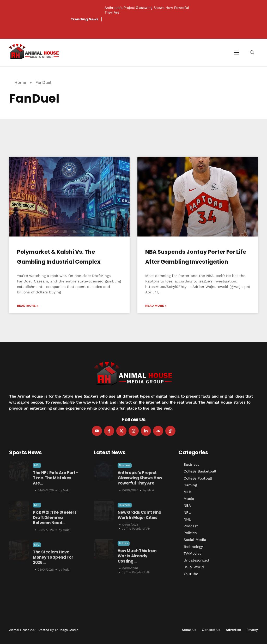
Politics (124, 543)
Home (20, 82)
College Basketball (200, 471)
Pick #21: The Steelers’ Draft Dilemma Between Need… (55, 518)
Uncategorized (196, 560)
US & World (194, 567)
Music (189, 499)
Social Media (195, 540)
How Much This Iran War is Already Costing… (137, 556)
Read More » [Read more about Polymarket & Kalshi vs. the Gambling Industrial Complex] (28, 306)
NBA (187, 505)
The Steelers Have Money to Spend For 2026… (53, 557)
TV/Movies (192, 553)
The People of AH (138, 529)
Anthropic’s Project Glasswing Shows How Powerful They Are (140, 478)
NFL (37, 465)
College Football (198, 478)
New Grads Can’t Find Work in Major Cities (139, 515)
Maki (66, 490)
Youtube (191, 574)
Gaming (190, 485)
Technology (193, 547)
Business (125, 465)
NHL (187, 519)
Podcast (191, 526)
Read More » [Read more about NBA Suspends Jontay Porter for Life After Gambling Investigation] (156, 306)
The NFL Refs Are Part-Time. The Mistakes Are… (55, 478)
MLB (187, 492)
